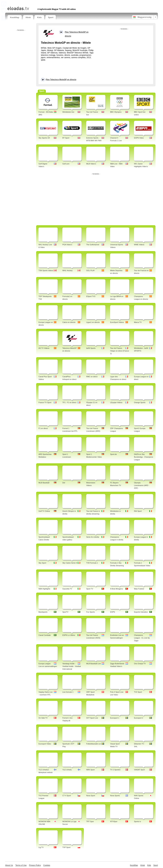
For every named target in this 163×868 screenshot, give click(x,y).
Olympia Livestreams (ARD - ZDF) (142, 485)
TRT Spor (90, 821)
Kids (39, 17)
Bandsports (43, 612)
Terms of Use (21, 865)
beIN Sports (91, 348)
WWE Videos (139, 245)
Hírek (28, 17)
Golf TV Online (44, 511)
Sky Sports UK (44, 138)
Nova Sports (115, 796)
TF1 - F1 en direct (69, 402)
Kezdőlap (15, 17)
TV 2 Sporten (115, 770)
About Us (9, 865)
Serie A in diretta (93, 537)
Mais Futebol (139, 589)
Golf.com (66, 164)
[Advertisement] (45, 3)
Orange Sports (140, 402)
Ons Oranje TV (140, 664)
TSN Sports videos (46, 270)
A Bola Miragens (117, 589)
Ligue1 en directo (93, 322)
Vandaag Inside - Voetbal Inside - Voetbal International (72, 666)
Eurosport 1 (115, 718)
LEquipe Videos (116, 402)
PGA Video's (67, 245)
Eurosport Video (45, 744)
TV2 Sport (138, 692)
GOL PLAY (90, 270)
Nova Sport (91, 796)
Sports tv (137, 821)
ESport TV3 (91, 296)
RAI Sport (138, 511)
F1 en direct (43, 428)
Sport (51, 17)
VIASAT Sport (139, 770)
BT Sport (66, 138)
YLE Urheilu (67, 770)
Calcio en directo (69, 322)
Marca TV (138, 322)
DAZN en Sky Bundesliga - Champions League (144, 457)
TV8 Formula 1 (92, 563)
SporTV (65, 612)
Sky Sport (42, 563)
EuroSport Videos (117, 322)
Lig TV (41, 847)
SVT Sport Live (92, 718)
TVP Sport (66, 847)
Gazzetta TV (67, 589)
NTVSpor (114, 821)
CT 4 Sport (67, 796)
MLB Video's (91, 164)
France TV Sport (45, 402)
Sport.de (113, 454)
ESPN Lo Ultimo (69, 635)
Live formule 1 (68, 692)
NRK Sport (90, 770)
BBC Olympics (116, 112)
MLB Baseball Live (94, 664)
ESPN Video (139, 138)
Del (64, 483)
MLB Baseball (44, 483)
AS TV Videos (44, 348)
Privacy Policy (35, 865)
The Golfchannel (93, 245)
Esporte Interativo (141, 612)
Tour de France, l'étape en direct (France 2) (120, 351)
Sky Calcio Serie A (70, 563)
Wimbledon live (68, 112)
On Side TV (43, 718)
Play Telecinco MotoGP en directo (61, 80)
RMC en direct (92, 377)
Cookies (47, 865)
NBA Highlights (44, 589)
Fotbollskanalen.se (94, 744)
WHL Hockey (67, 270)
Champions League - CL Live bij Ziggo (142, 638)
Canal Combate (45, 635)
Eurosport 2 (139, 718)
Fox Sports (90, 612)
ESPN (113, 612)
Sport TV (90, 589)
